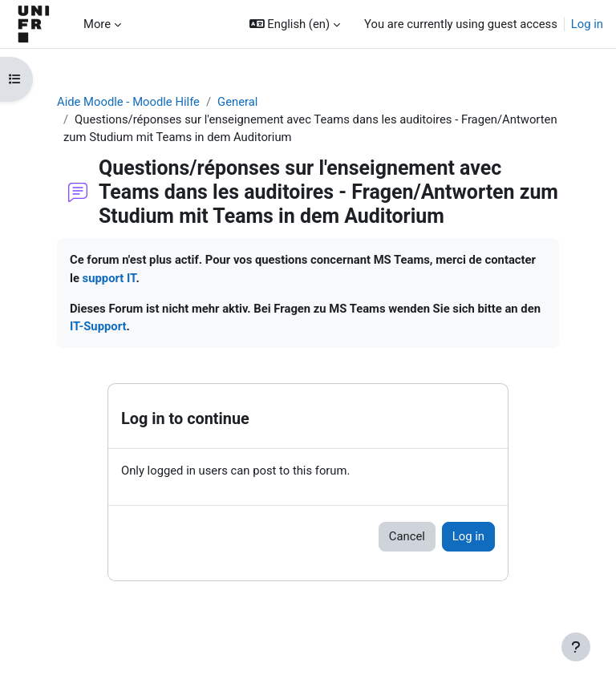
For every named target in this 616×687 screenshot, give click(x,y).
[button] (295, 24)
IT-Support (98, 326)
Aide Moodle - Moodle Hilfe (128, 102)
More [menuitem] (97, 24)
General (237, 102)
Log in (587, 24)
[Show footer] (576, 647)
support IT (109, 278)
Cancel (407, 536)
